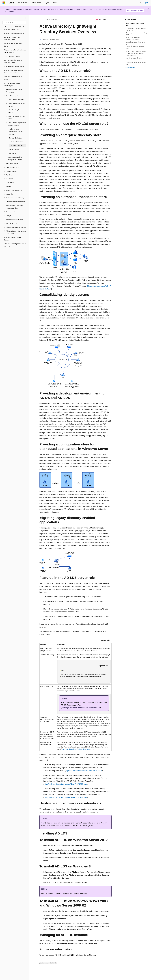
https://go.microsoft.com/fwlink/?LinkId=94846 (83, 676)
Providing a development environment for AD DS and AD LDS (135, 47)
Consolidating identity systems (136, 42)
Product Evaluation (51, 20)
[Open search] (141, 3)
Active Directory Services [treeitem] (16, 100)
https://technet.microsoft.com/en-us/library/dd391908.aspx (65, 797)
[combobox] (14, 22)
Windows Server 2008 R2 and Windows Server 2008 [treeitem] (14, 28)
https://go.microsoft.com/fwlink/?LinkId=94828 (77, 749)
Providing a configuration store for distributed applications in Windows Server (136, 53)
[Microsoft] (4, 3)
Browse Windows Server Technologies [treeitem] (14, 91)
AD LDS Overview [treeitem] (17, 146)
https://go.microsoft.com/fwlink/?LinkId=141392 (83, 771)
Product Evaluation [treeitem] (17, 142)
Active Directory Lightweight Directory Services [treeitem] (16, 132)
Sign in (146, 3)
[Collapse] (26, 18)
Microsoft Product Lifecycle (62, 9)
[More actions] (110, 20)
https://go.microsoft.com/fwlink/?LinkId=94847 (80, 708)
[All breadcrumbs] (41, 20)
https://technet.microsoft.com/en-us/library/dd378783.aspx (65, 784)
